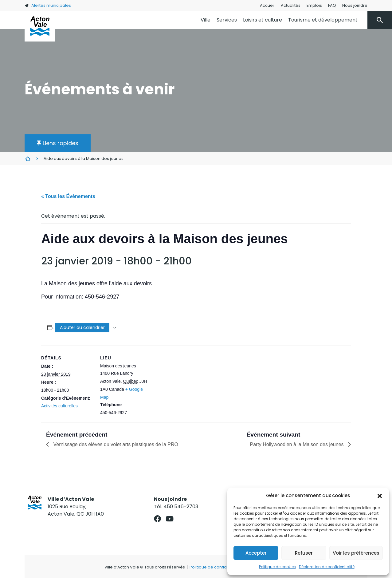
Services (227, 20)
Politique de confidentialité (216, 567)
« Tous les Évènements (68, 196)
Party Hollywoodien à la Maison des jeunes (298, 444)
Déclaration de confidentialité (327, 567)
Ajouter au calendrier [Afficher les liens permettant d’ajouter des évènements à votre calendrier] (82, 327)
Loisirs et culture (263, 20)
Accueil (267, 5)
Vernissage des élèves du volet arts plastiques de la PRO (115, 444)
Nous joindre (355, 5)
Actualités (291, 5)
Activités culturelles (59, 406)
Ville (206, 20)
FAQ (332, 5)
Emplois (314, 5)
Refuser (304, 553)
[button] (380, 496)
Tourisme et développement (323, 20)
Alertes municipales (48, 5)
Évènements (28, 159)
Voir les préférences (356, 553)
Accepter (256, 553)
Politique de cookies (277, 567)
